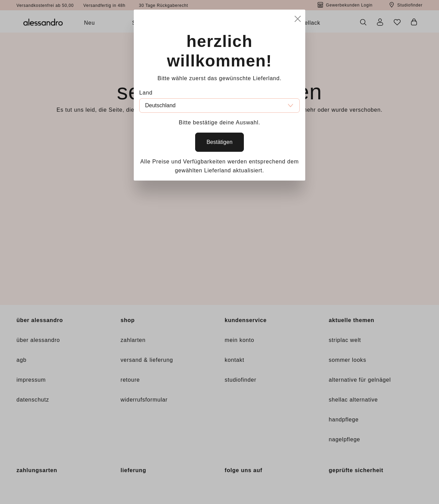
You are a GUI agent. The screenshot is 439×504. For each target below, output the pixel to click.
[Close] (298, 18)
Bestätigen (219, 142)
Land (146, 93)
